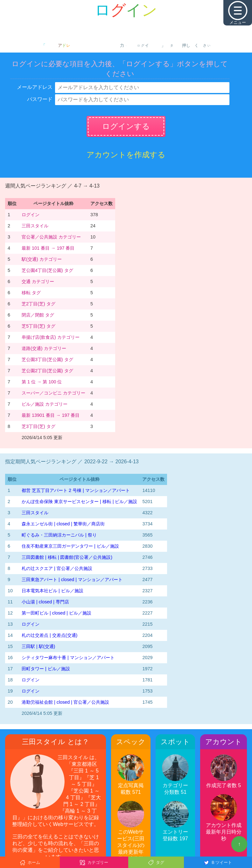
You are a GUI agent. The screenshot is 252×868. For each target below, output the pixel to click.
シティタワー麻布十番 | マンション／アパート (68, 658)
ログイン (31, 215)
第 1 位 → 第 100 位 (42, 382)
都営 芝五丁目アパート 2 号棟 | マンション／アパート (76, 490)
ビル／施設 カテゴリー (45, 404)
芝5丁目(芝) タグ (38, 326)
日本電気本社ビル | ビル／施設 (52, 591)
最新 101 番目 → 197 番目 (48, 248)
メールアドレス (35, 87)
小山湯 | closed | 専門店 (45, 602)
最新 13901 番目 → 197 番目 (51, 415)
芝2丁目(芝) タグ (38, 304)
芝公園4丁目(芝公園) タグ (47, 270)
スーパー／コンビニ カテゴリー (53, 393)
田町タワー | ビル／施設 (46, 669)
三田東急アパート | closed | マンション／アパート (72, 580)
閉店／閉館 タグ (38, 315)
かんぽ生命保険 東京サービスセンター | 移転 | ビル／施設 (79, 502)
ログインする (126, 126)
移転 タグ (31, 293)
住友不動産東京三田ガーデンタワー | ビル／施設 (70, 546)
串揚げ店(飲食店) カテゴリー (51, 337)
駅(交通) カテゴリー (42, 259)
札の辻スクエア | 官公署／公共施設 (57, 568)
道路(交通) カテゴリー (44, 348)
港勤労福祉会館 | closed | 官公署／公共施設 (65, 702)
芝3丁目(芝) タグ (38, 426)
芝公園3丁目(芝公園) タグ (47, 359)
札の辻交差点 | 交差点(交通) (49, 635)
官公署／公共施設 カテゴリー (51, 237)
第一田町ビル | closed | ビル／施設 (56, 613)
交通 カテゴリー (38, 281)
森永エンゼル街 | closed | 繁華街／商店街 (63, 524)
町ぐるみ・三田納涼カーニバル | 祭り (59, 535)
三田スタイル (35, 226)
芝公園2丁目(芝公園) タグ (47, 371)
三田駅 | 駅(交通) (38, 646)
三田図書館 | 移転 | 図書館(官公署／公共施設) (67, 557)
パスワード (40, 99)
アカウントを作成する (126, 155)
